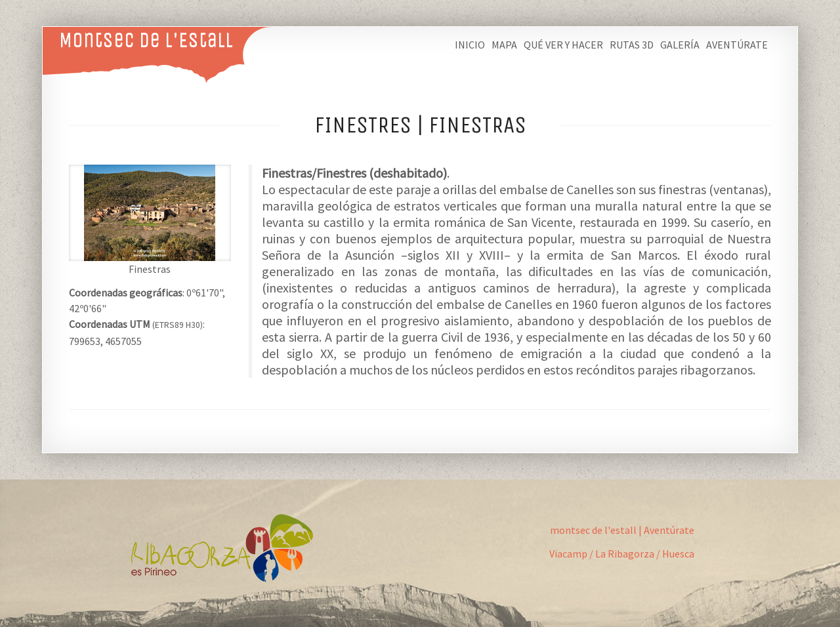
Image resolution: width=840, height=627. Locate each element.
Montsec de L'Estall (146, 40)
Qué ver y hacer (563, 45)
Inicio (470, 45)
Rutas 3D (632, 45)
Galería (680, 45)
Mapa (504, 45)
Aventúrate (737, 45)
